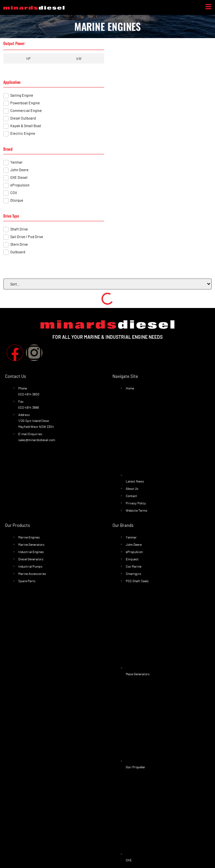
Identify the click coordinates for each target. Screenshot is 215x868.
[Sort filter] (107, 284)
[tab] (28, 58)
